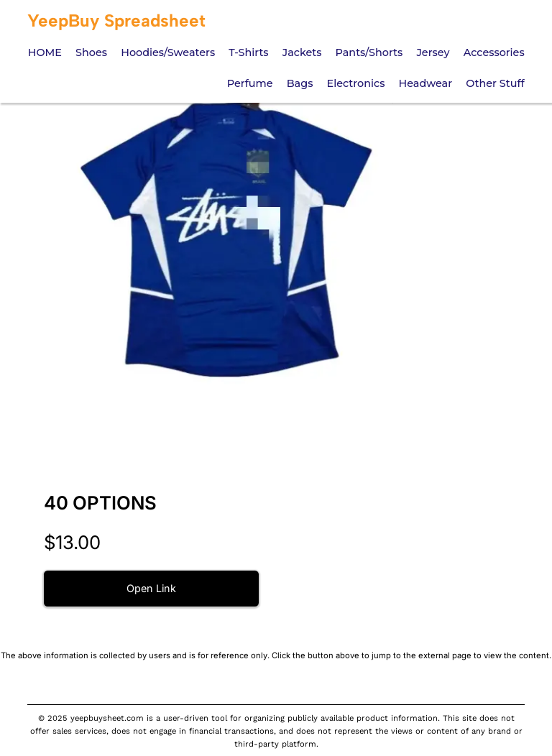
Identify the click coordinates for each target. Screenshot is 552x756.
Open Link (151, 588)
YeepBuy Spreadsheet (116, 20)
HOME (45, 52)
